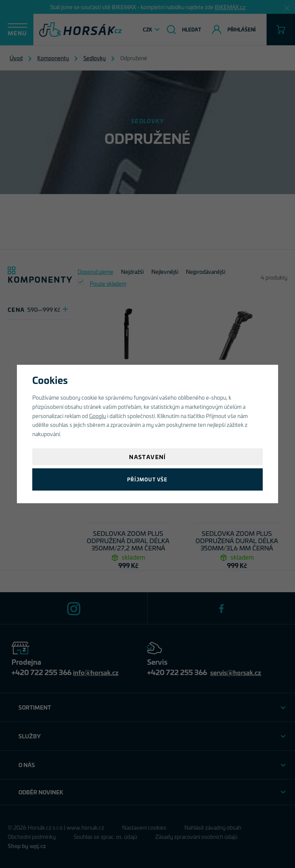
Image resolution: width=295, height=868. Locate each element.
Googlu (98, 416)
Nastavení (147, 457)
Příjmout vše (147, 479)
